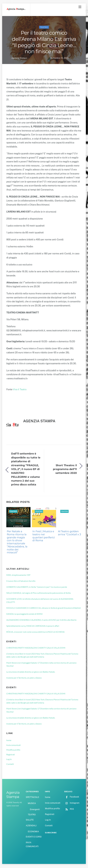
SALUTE (30, 820)
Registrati (11, 755)
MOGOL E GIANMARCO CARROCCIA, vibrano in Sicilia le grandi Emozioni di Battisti (44, 609)
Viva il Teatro (20, 390)
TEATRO (44, 28)
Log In (9, 760)
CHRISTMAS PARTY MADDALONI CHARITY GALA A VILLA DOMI (36, 648)
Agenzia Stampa (19, 59)
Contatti (10, 765)
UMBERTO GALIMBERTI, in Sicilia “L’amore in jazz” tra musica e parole (37, 588)
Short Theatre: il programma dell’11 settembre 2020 (65, 470)
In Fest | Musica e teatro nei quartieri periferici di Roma (44, 536)
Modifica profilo (13, 750)
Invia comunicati (13, 746)
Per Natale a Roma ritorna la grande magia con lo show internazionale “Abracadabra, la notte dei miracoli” (17, 543)
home (9, 741)
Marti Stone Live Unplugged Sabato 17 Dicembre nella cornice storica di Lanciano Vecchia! (41, 665)
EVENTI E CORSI (34, 837)
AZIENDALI (31, 826)
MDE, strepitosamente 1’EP (18, 576)
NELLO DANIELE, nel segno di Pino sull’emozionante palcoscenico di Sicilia (38, 593)
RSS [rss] (69, 810)
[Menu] (80, 7)
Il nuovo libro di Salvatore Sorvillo (21, 582)
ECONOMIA (33, 832)
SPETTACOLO (32, 798)
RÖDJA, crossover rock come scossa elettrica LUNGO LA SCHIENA (35, 632)
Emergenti (35, 810)
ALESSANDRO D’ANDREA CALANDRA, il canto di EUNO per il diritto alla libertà (41, 620)
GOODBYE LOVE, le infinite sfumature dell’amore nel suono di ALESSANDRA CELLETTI (40, 601)
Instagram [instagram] (72, 804)
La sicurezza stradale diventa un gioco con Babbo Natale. (31, 672)
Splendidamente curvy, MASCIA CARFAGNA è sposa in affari (33, 626)
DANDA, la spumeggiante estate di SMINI (24, 614)
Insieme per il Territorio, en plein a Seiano (24, 678)
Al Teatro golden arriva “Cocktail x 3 (69, 533)
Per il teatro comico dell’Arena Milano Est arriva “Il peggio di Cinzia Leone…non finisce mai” (44, 43)
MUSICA (32, 804)
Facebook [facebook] (72, 797)
